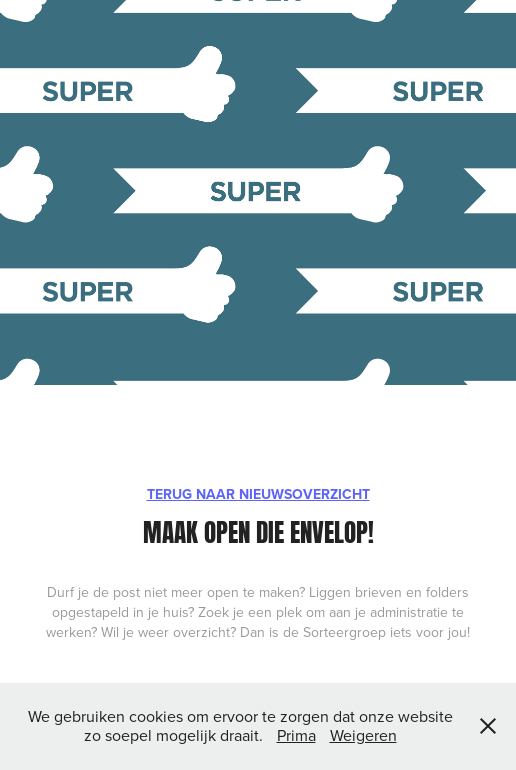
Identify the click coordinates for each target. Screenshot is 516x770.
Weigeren (363, 735)
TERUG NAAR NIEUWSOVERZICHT (258, 494)
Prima (296, 735)
